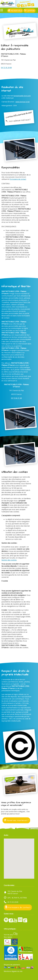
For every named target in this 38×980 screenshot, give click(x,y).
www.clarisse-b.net (23, 102)
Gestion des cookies (9, 560)
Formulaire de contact (18, 907)
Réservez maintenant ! (16, 820)
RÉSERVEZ (15, 11)
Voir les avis (11, 935)
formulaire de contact (18, 179)
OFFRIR (29, 11)
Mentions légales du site (13, 971)
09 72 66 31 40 (16, 398)
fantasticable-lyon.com (22, 96)
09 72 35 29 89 (6, 68)
